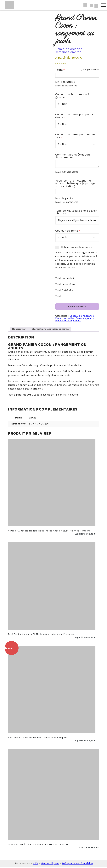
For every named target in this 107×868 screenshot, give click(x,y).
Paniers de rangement (68, 322)
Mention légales (50, 865)
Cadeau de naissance (82, 317)
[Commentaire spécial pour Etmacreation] (77, 164)
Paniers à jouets (85, 319)
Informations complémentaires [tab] (50, 330)
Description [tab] (19, 330)
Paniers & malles (65, 319)
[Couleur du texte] (77, 239)
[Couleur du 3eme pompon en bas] (77, 144)
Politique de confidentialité (77, 865)
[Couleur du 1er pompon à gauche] (77, 104)
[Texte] (77, 75)
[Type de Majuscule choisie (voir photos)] (77, 221)
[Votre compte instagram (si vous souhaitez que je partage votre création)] (77, 193)
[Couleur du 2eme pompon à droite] (77, 124)
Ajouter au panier (77, 308)
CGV (35, 865)
